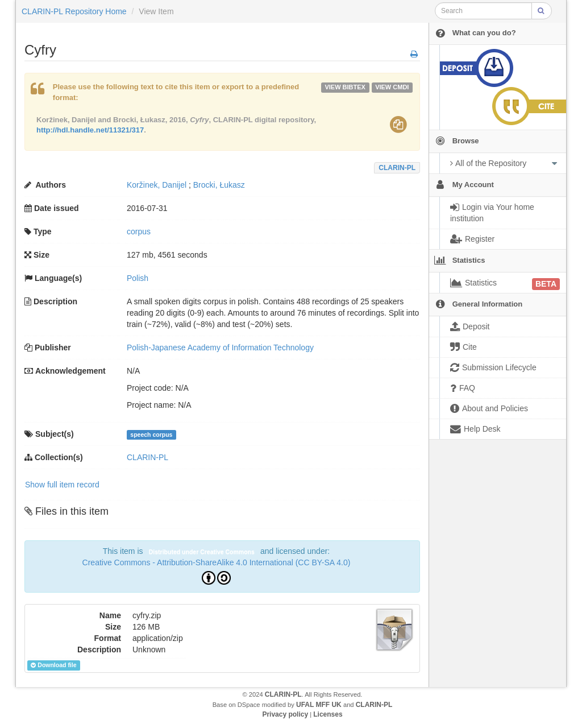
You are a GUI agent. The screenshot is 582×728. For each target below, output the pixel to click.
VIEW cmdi (392, 87)
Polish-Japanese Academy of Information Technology (220, 348)
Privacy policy (285, 714)
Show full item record (62, 485)
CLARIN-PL (397, 168)
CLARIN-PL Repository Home (74, 11)
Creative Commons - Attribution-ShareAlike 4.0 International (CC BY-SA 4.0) (217, 562)
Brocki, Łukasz (219, 185)
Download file (53, 665)
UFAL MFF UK (319, 705)
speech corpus (151, 435)
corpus (139, 231)
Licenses (328, 714)
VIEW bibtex (345, 87)
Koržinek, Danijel (157, 185)
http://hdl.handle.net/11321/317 (90, 130)
